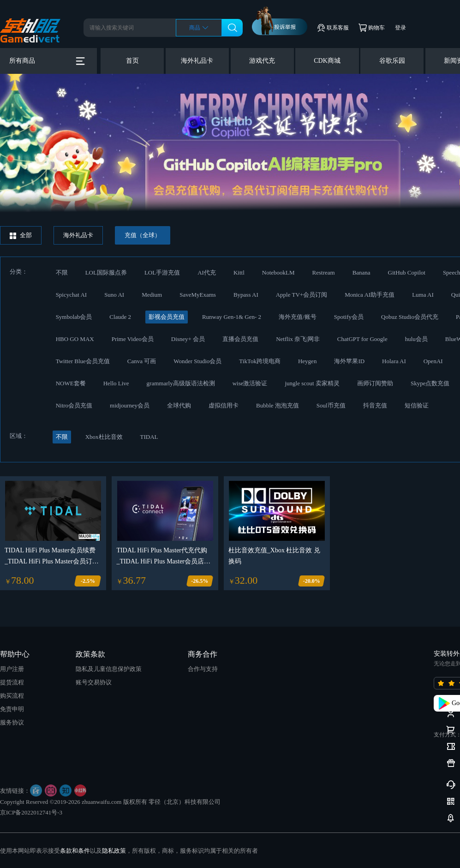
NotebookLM (278, 272)
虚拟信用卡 (224, 405)
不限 (62, 272)
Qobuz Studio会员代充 (410, 317)
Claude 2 (120, 317)
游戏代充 (262, 61)
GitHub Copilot (407, 272)
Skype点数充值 (430, 383)
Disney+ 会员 (188, 339)
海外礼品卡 (197, 61)
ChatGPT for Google (362, 339)
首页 (132, 61)
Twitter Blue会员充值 (83, 361)
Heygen (307, 361)
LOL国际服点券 (106, 272)
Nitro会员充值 (74, 405)
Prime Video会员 (133, 339)
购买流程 (12, 696)
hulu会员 (416, 339)
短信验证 (417, 405)
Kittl (239, 272)
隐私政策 (114, 851)
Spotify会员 (349, 317)
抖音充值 (375, 405)
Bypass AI (246, 295)
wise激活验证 (250, 383)
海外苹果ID (349, 361)
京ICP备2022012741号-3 (31, 812)
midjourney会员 (130, 405)
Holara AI (394, 361)
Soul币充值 (331, 405)
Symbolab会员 (74, 317)
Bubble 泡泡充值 (278, 405)
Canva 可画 (142, 361)
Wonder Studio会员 (197, 361)
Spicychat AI (72, 295)
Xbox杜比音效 (104, 437)
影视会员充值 (167, 317)
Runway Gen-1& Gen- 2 (232, 317)
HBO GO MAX (75, 339)
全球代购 (179, 405)
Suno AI (114, 295)
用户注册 (12, 669)
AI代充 (207, 272)
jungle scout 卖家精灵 (312, 383)
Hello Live (116, 383)
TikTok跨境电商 (260, 361)
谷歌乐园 (392, 61)
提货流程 (12, 682)
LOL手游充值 (162, 272)
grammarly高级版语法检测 (181, 383)
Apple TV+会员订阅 (302, 295)
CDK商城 (327, 61)
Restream (324, 272)
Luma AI (423, 295)
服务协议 (12, 722)
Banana (361, 272)
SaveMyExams (198, 295)
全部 (21, 235)
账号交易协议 (94, 682)
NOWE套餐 (71, 383)
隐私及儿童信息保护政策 (109, 669)
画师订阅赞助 (375, 383)
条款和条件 (75, 851)
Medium (152, 295)
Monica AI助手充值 (370, 295)
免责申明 (12, 709)
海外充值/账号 (298, 317)
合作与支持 (203, 669)
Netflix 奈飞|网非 (298, 339)
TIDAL (149, 437)
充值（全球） (143, 235)
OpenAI (433, 361)
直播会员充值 (240, 339)
